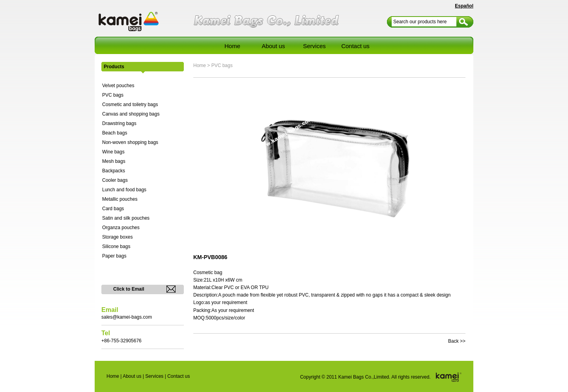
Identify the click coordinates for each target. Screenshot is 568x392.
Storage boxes (117, 237)
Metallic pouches (120, 199)
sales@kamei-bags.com (127, 317)
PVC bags (113, 95)
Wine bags (113, 152)
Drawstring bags (119, 123)
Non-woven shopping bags (130, 142)
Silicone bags (116, 246)
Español (464, 6)
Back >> (457, 341)
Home (232, 46)
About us (273, 46)
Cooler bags (115, 180)
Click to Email (129, 289)
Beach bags (115, 133)
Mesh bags (114, 161)
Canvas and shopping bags (131, 114)
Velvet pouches (118, 86)
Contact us (355, 46)
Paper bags (114, 256)
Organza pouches (121, 228)
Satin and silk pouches (126, 218)
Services (314, 46)
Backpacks (114, 171)
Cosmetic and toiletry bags (130, 105)
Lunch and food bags (124, 190)
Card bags (113, 209)
